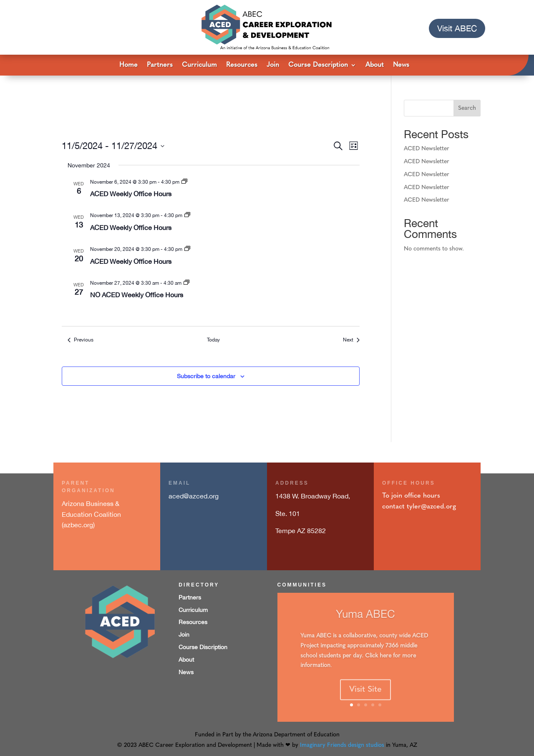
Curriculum (199, 65)
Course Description (318, 65)
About (375, 65)
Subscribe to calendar (206, 376)
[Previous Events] (81, 340)
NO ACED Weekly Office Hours (137, 295)
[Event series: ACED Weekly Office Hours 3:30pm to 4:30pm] (184, 182)
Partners (160, 65)
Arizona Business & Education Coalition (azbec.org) (91, 514)
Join (273, 65)
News (401, 65)
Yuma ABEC (365, 623)
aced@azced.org (194, 496)
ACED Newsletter (427, 149)
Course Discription (203, 647)
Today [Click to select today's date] (213, 340)
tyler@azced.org (431, 507)
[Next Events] (351, 340)
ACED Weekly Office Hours (131, 194)
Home (128, 65)
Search (467, 108)
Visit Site (365, 699)
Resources (242, 65)
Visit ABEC (457, 28)
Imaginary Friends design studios (342, 745)
